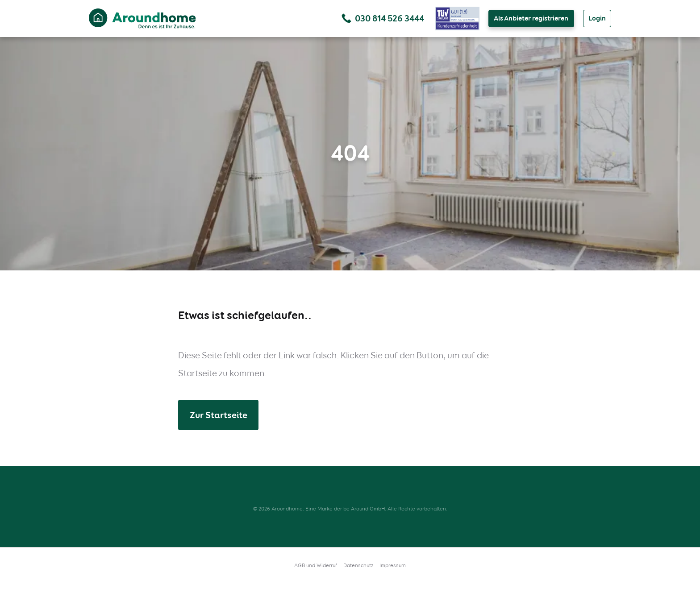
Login (597, 18)
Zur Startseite (219, 415)
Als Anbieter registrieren (531, 18)
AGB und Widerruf (316, 565)
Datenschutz (358, 565)
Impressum (393, 565)
